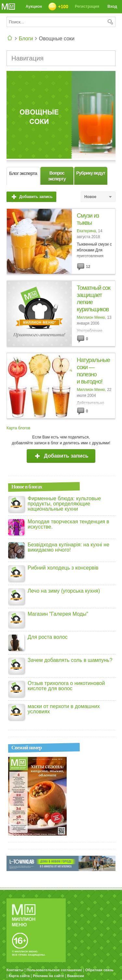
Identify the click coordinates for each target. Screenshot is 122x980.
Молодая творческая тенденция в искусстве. (68, 524)
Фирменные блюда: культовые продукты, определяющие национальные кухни (64, 504)
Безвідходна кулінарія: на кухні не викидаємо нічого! (68, 547)
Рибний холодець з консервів (63, 568)
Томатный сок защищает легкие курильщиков (94, 299)
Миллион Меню (91, 317)
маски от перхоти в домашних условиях (64, 709)
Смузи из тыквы (88, 219)
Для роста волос (48, 637)
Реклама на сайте (48, 976)
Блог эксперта (23, 173)
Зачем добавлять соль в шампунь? (70, 660)
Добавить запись (31, 197)
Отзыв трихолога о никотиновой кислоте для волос (66, 686)
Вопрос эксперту (57, 176)
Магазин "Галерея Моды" (58, 614)
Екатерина (86, 231)
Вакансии (75, 976)
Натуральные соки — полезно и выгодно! (93, 371)
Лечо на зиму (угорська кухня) (64, 591)
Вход (111, 8)
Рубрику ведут (91, 173)
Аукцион (34, 7)
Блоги (26, 39)
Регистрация (87, 7)
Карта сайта (19, 976)
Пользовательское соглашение (54, 970)
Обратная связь (99, 970)
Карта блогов (18, 428)
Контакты (15, 970)
